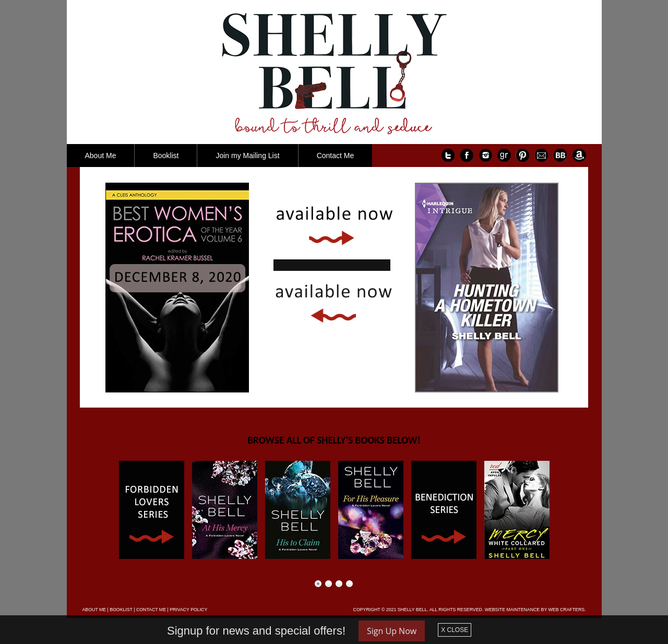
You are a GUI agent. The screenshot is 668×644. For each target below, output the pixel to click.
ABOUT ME (94, 610)
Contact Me (336, 156)
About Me (101, 156)
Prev (101, 510)
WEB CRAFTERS (567, 610)
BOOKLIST (121, 610)
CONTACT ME (151, 610)
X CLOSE (455, 630)
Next (567, 510)
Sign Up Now (392, 631)
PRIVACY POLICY (188, 610)
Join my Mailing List (247, 156)
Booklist (166, 156)
